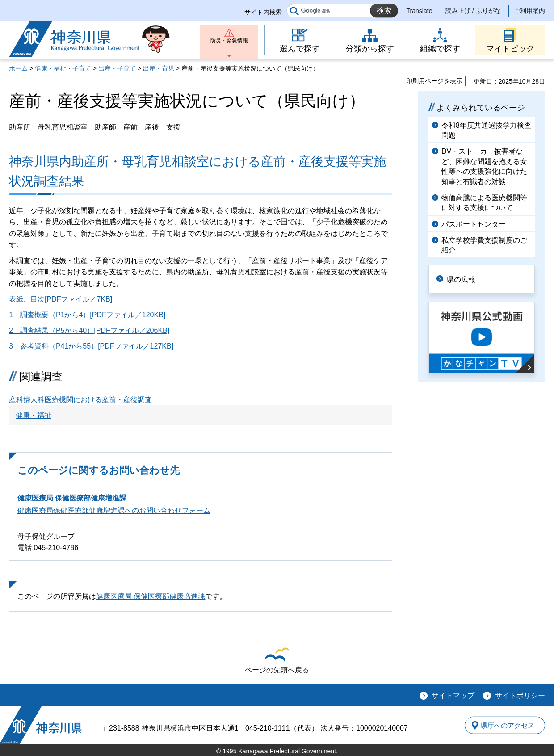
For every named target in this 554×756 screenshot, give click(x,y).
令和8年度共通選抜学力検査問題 (486, 130)
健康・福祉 (34, 415)
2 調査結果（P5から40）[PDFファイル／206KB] (89, 330)
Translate (420, 11)
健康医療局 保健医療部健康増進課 (72, 498)
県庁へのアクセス (504, 725)
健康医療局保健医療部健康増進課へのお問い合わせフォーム (114, 510)
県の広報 (466, 279)
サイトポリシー (520, 695)
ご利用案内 (529, 11)
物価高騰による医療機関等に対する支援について (484, 203)
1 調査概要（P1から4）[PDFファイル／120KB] (87, 315)
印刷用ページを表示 (434, 81)
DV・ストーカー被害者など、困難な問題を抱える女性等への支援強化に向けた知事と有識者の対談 (484, 166)
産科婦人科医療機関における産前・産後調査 (80, 400)
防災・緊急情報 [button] (229, 44)
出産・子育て (117, 68)
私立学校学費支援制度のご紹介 (484, 245)
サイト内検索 (263, 12)
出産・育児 (159, 68)
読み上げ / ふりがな (473, 11)
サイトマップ (453, 695)
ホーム (18, 68)
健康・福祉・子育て (63, 68)
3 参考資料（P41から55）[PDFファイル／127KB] (91, 346)
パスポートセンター (474, 224)
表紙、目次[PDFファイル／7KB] (61, 299)
